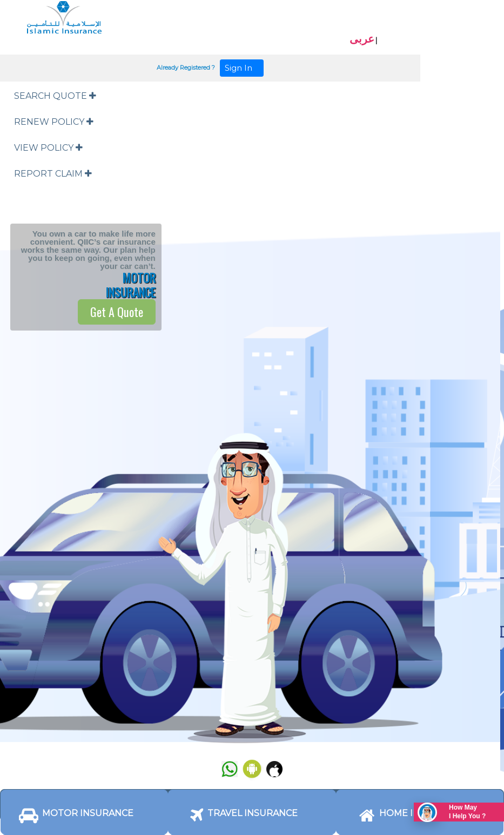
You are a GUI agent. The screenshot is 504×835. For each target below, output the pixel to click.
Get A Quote (117, 312)
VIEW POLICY (48, 148)
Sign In (242, 68)
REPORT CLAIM (53, 174)
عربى (362, 39)
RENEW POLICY (54, 122)
